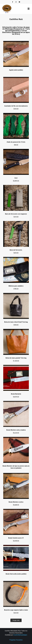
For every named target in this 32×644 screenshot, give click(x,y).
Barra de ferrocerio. (16, 250)
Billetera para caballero (16, 286)
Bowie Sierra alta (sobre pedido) (16, 574)
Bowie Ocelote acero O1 (16, 538)
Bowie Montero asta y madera (16, 430)
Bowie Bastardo (16, 394)
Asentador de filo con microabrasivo (16, 106)
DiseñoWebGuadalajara (20, 635)
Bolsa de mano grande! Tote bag (16, 358)
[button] (29, 9)
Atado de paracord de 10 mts (16, 142)
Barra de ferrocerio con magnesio (16, 214)
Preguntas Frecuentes (16, 640)
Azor (16, 178)
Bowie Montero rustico (16, 502)
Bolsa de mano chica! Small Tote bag (16, 322)
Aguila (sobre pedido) (16, 70)
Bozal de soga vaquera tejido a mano (16, 610)
